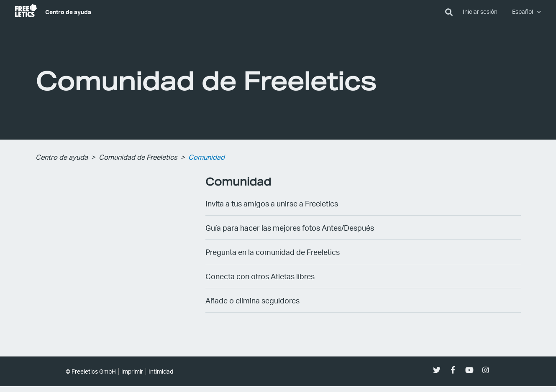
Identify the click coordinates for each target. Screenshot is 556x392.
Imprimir (132, 371)
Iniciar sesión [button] (480, 11)
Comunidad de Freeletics (138, 157)
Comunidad (206, 157)
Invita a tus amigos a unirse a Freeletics (272, 203)
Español (523, 11)
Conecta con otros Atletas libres (260, 276)
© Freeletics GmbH (91, 371)
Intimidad (161, 371)
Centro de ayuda (68, 12)
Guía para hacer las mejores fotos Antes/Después (290, 228)
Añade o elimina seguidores (252, 300)
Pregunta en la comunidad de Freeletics (273, 252)
